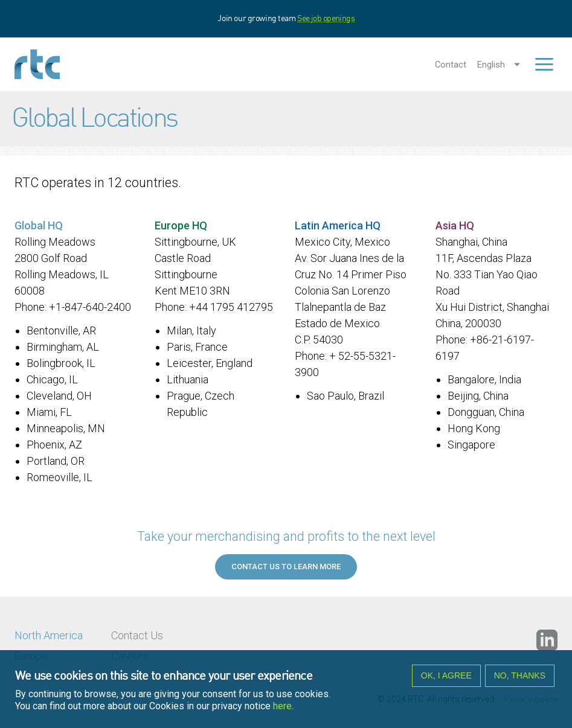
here (282, 710)
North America (49, 635)
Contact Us (137, 635)
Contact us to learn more (286, 567)
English (491, 65)
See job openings (326, 19)
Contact (451, 65)
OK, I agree (446, 679)
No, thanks (520, 679)
